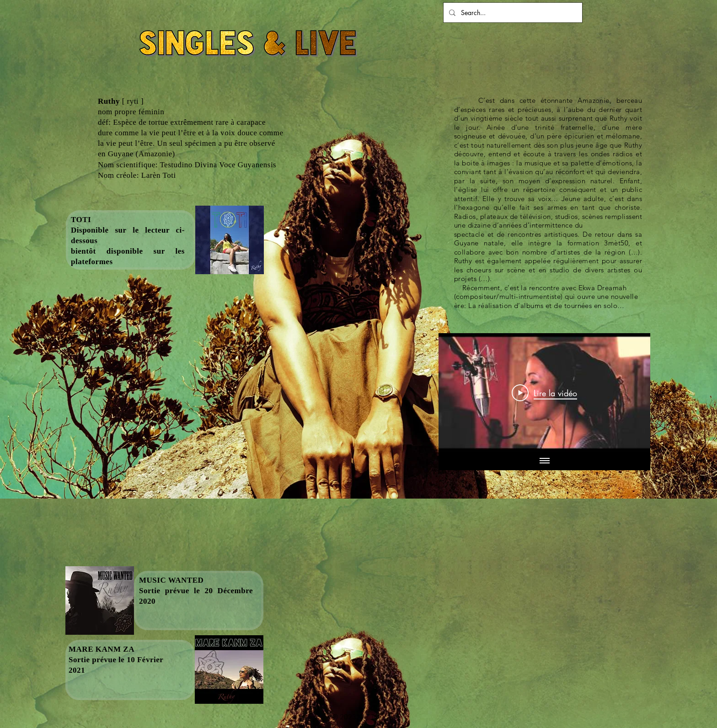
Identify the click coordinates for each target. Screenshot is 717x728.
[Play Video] (544, 393)
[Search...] (512, 13)
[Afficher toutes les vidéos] (545, 461)
